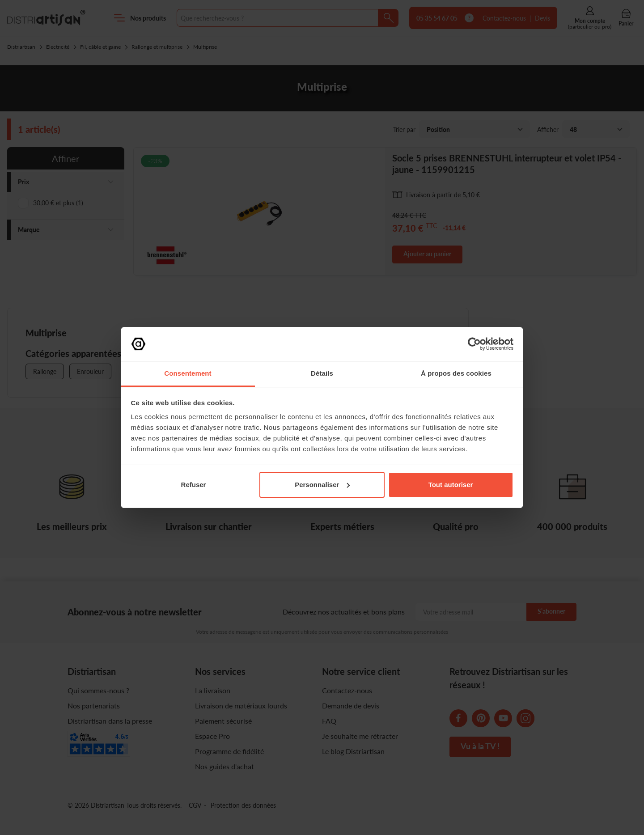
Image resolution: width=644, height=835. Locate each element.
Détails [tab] (322, 373)
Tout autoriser (451, 485)
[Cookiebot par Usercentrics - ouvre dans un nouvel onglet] (474, 344)
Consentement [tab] (188, 373)
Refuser (194, 485)
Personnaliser (322, 485)
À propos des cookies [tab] (456, 373)
